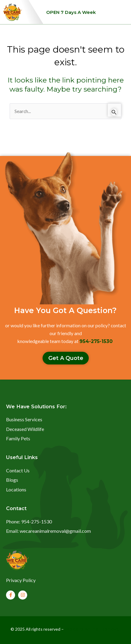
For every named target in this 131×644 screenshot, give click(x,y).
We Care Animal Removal (93, 629)
